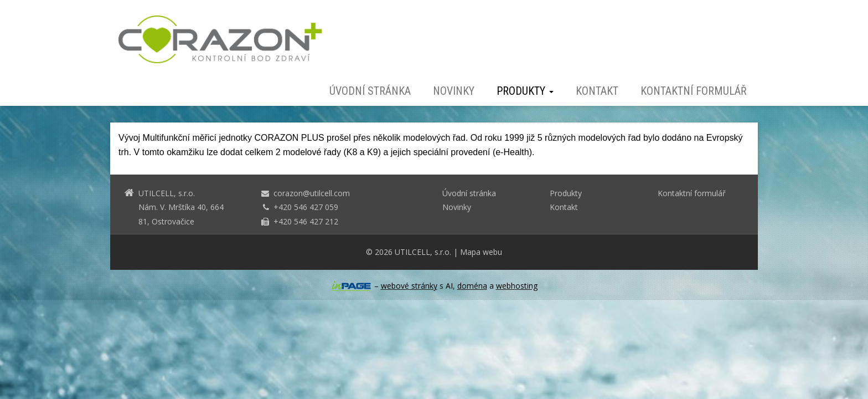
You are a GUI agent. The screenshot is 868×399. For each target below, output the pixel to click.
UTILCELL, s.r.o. (423, 252)
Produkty (525, 91)
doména (472, 286)
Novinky (454, 91)
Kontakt (597, 91)
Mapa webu (481, 252)
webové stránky (409, 286)
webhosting (517, 286)
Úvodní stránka (370, 91)
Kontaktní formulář (694, 91)
